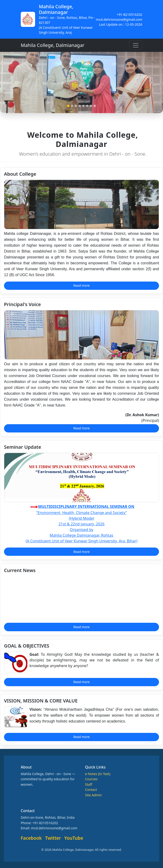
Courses (91, 779)
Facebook (31, 838)
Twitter (53, 838)
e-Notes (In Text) (98, 774)
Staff (89, 784)
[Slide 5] (83, 106)
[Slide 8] (95, 106)
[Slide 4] (80, 106)
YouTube (74, 838)
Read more (81, 285)
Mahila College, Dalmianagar (53, 45)
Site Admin (93, 795)
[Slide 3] (76, 106)
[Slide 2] (72, 106)
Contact (91, 790)
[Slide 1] (68, 106)
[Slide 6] (87, 106)
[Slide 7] (91, 106)
